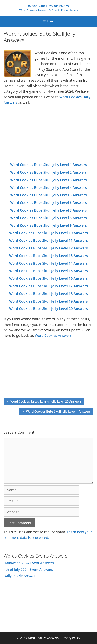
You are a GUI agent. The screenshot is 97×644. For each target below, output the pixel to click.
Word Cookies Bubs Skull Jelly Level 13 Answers (48, 256)
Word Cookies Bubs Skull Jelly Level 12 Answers (48, 248)
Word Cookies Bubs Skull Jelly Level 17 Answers (48, 286)
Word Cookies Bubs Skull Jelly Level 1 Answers (48, 165)
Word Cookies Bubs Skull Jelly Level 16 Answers (48, 278)
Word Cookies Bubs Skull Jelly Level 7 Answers (48, 210)
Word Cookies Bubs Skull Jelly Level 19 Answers (48, 301)
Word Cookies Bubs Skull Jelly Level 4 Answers (48, 188)
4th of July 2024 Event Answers (28, 570)
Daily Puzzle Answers (20, 576)
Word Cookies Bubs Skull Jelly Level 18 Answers (48, 294)
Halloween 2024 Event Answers (29, 563)
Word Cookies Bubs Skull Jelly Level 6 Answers (48, 203)
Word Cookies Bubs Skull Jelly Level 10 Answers (48, 233)
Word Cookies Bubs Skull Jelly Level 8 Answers (48, 218)
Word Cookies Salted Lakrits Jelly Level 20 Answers (46, 401)
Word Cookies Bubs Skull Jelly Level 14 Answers (48, 263)
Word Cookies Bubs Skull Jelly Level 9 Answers (48, 225)
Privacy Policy (71, 638)
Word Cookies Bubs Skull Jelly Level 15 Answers (48, 271)
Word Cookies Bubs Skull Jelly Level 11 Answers (48, 241)
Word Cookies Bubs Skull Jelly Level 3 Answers (48, 180)
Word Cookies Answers (48, 6)
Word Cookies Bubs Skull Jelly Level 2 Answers (48, 172)
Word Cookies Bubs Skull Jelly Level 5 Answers (48, 195)
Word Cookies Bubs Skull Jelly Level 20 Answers (48, 309)
